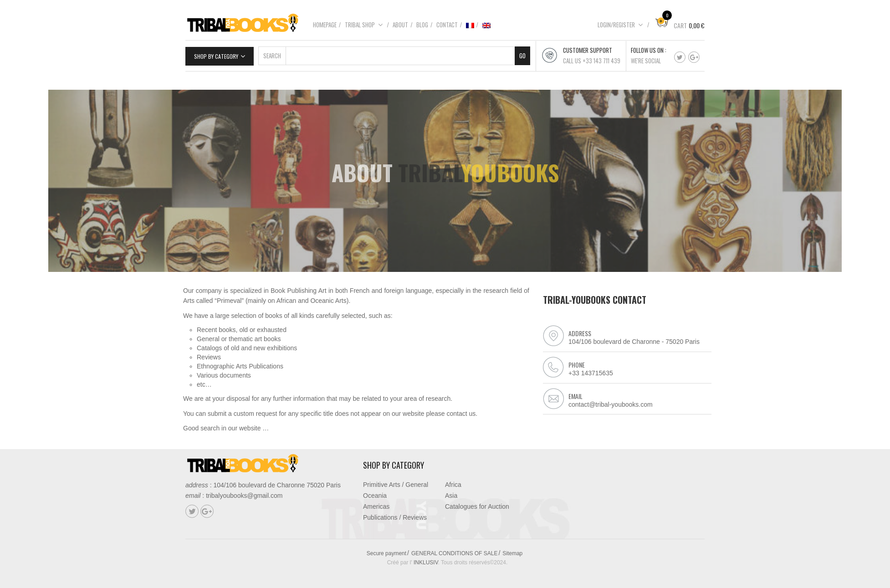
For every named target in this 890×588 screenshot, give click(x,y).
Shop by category (216, 56)
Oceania (375, 496)
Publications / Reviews (395, 517)
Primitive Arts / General (396, 485)
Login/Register (620, 25)
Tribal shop (364, 25)
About (400, 25)
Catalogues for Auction (477, 506)
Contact (447, 25)
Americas (376, 506)
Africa (453, 485)
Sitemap (512, 553)
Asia (451, 496)
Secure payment (386, 553)
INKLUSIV (426, 562)
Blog (422, 25)
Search (272, 56)
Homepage (325, 25)
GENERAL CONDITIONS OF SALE (455, 553)
